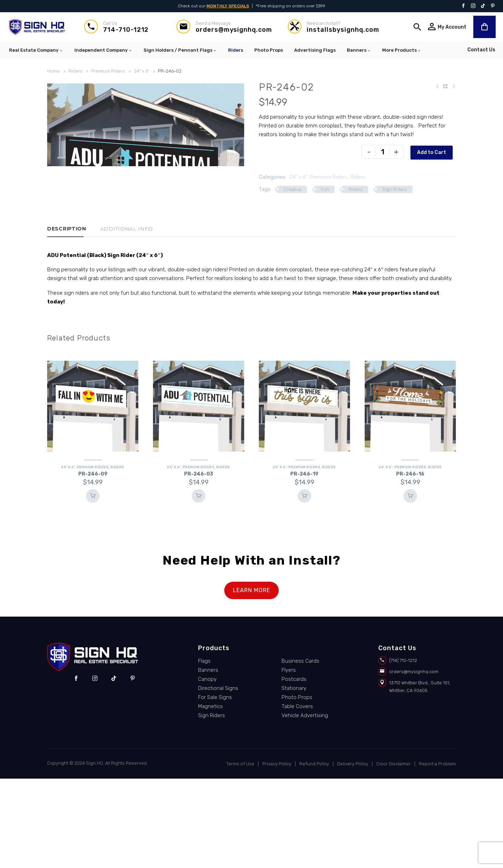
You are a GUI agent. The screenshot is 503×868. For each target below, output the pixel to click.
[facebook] (76, 767)
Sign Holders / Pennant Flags (180, 50)
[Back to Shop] (445, 86)
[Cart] (484, 27)
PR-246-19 (304, 563)
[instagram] (95, 767)
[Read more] (116, 27)
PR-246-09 (93, 563)
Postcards (294, 768)
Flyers (289, 759)
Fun (325, 189)
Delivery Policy (353, 853)
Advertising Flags (315, 50)
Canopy (207, 768)
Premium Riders (108, 71)
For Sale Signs (215, 786)
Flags (204, 750)
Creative (293, 189)
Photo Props (269, 50)
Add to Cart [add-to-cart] (431, 152)
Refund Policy (314, 853)
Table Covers (297, 795)
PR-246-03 (199, 563)
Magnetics (210, 795)
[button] (417, 27)
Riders (236, 50)
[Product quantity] (382, 152)
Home (53, 71)
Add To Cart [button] (93, 585)
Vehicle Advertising (305, 804)
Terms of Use (240, 853)
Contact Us (481, 50)
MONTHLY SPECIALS (228, 6)
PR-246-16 (410, 563)
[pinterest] (133, 767)
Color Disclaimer (393, 853)
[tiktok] (114, 767)
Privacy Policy (277, 853)
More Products (402, 50)
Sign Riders (395, 189)
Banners (359, 50)
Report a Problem (437, 853)
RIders (356, 189)
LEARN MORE (251, 679)
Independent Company (103, 50)
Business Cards (300, 750)
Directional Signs (218, 777)
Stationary (294, 777)
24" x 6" (141, 71)
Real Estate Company (36, 50)
